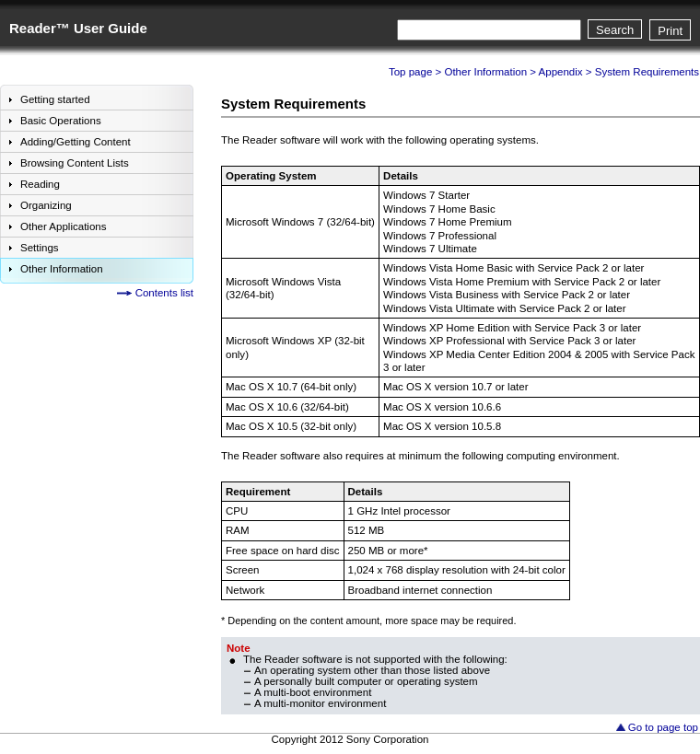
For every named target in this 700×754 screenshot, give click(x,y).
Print (670, 31)
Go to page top (663, 727)
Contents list (164, 293)
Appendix (561, 72)
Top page (410, 72)
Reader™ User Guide (78, 28)
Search (615, 30)
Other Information (485, 72)
